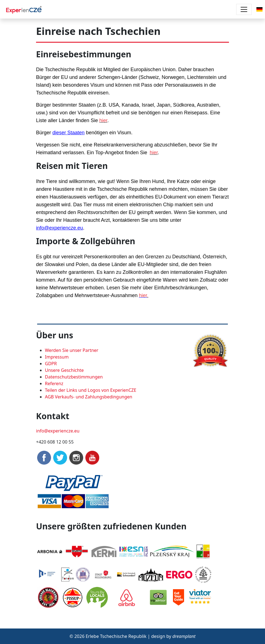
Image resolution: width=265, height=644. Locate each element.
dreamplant (184, 636)
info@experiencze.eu (59, 228)
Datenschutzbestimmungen (74, 377)
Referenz (54, 383)
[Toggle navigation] (244, 9)
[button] (259, 9)
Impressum (57, 357)
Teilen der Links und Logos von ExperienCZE (91, 390)
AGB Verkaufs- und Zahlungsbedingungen (89, 397)
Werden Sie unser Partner (72, 350)
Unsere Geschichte (64, 370)
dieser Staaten (68, 133)
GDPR (51, 364)
